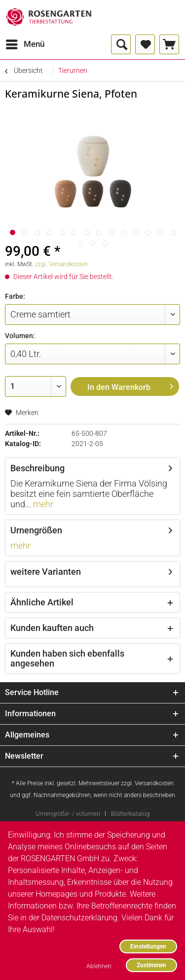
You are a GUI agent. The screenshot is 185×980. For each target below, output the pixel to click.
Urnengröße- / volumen (68, 814)
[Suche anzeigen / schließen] (121, 44)
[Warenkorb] (169, 44)
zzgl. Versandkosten (61, 264)
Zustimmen (151, 965)
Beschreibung (37, 468)
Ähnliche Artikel (42, 602)
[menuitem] (25, 44)
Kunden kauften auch (52, 628)
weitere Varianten (46, 572)
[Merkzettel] (145, 44)
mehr (42, 504)
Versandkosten (154, 783)
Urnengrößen (36, 530)
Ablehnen (99, 966)
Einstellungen (148, 946)
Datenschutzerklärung (79, 918)
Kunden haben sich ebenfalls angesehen (67, 658)
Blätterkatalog (130, 814)
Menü (25, 43)
